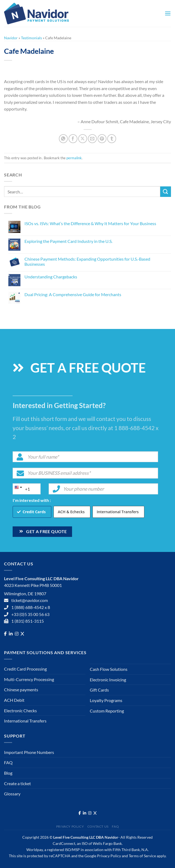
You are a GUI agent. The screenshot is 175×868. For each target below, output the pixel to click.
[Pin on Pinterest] (102, 139)
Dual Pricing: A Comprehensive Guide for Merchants (73, 294)
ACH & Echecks (71, 512)
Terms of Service (142, 856)
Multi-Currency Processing (29, 679)
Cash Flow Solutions (109, 669)
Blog (8, 773)
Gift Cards (99, 690)
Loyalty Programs (106, 700)
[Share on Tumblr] (112, 139)
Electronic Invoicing (108, 680)
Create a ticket (17, 783)
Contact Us (98, 826)
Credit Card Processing (25, 669)
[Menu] (168, 13)
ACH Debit (14, 700)
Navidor (11, 38)
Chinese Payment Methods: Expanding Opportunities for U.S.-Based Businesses (87, 261)
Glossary (12, 794)
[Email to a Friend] (92, 139)
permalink (74, 158)
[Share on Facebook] (73, 139)
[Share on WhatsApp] (63, 139)
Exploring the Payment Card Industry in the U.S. (68, 241)
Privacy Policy (70, 826)
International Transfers (118, 512)
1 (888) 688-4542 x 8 (31, 607)
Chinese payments (21, 690)
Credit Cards (34, 512)
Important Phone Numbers (29, 752)
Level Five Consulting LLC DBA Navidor (86, 837)
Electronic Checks (20, 711)
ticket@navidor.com (30, 600)
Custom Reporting (107, 711)
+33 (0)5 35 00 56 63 (30, 614)
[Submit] (166, 192)
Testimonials (31, 38)
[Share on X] (83, 139)
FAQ (8, 762)
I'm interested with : (32, 500)
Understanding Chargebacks (51, 277)
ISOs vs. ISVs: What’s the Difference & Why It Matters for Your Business (90, 223)
